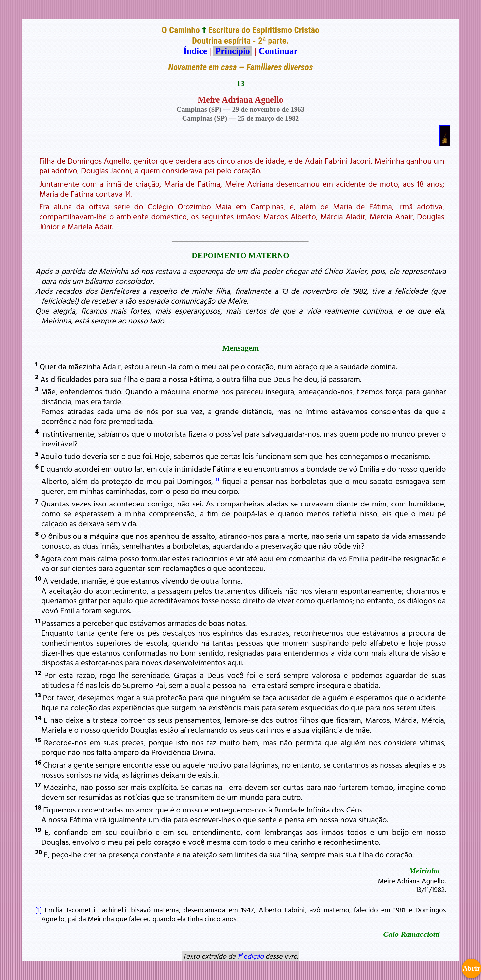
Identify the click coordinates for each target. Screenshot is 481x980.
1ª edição (250, 956)
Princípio (233, 51)
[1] (39, 910)
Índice (195, 51)
